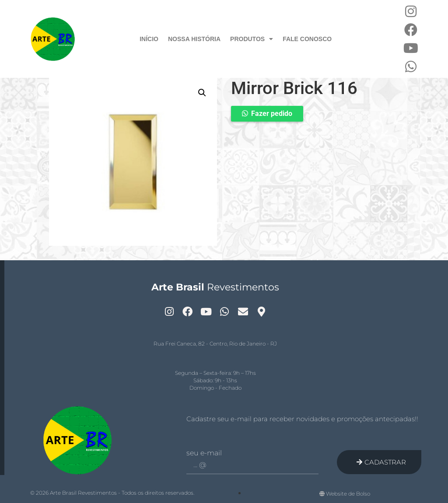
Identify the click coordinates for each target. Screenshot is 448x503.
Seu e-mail (204, 453)
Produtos (252, 39)
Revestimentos (215, 287)
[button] (202, 93)
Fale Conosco (307, 39)
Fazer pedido (272, 114)
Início (149, 39)
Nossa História (194, 39)
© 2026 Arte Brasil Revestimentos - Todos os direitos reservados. (112, 493)
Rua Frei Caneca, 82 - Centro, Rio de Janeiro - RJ (215, 344)
